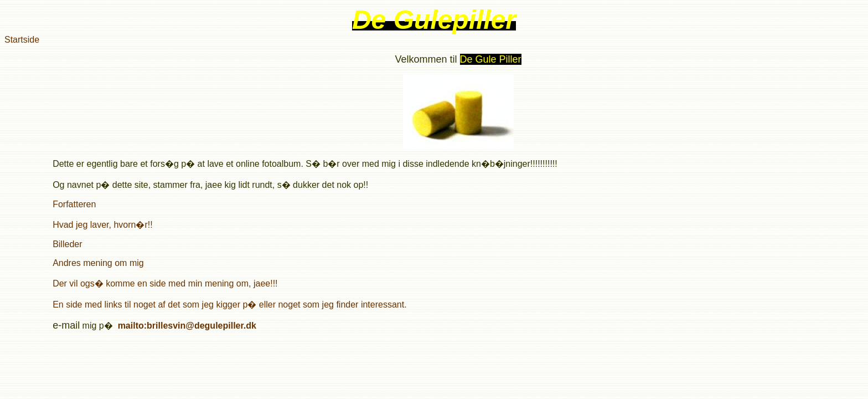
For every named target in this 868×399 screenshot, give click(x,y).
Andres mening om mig (98, 263)
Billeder (67, 244)
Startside (22, 40)
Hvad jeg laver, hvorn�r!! (103, 225)
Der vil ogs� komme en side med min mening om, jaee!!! (165, 283)
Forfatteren (74, 204)
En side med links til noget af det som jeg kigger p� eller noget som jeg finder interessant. (229, 305)
